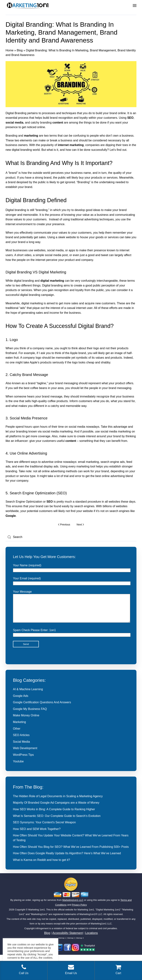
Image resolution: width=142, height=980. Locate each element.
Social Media (21, 747)
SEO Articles (21, 741)
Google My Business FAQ (30, 714)
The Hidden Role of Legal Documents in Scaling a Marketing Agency (58, 802)
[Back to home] (28, 6)
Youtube (18, 767)
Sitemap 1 (62, 944)
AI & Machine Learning (28, 695)
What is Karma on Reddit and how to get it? (42, 865)
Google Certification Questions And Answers (42, 708)
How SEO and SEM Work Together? (37, 834)
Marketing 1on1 (37, 915)
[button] (135, 6)
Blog (20, 50)
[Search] (71, 537)
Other (17, 734)
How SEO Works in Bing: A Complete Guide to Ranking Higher (54, 815)
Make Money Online (26, 721)
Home (10, 50)
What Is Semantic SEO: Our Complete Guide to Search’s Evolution (57, 821)
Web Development (25, 754)
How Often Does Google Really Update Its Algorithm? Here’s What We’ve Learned (67, 859)
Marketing (19, 727)
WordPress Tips (23, 760)
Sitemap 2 (71, 944)
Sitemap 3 (80, 944)
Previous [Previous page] (64, 525)
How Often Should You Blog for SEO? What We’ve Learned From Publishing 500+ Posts (71, 852)
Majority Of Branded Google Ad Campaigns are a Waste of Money (56, 808)
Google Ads (21, 701)
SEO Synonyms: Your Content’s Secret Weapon (44, 828)
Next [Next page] (80, 525)
